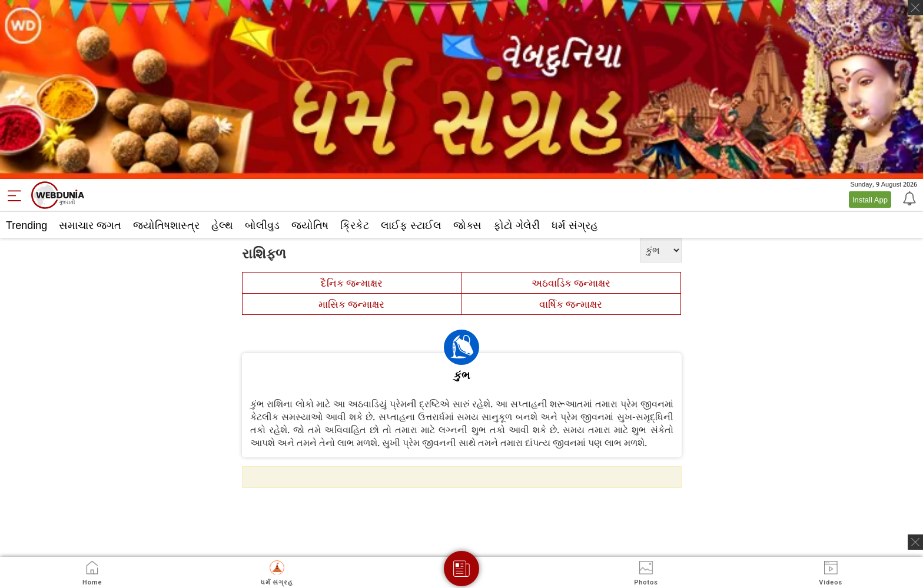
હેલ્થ (222, 225)
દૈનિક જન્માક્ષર (352, 283)
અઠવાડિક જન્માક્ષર (571, 283)
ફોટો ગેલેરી (517, 225)
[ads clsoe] (915, 542)
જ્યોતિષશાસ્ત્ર (166, 225)
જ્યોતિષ (310, 225)
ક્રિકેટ (355, 225)
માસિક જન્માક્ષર (351, 304)
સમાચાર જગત (90, 225)
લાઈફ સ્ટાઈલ (411, 225)
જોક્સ (467, 225)
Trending (26, 225)
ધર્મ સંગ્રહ (575, 225)
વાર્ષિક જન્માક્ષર (571, 304)
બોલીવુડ (262, 225)
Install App (870, 200)
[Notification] (908, 198)
